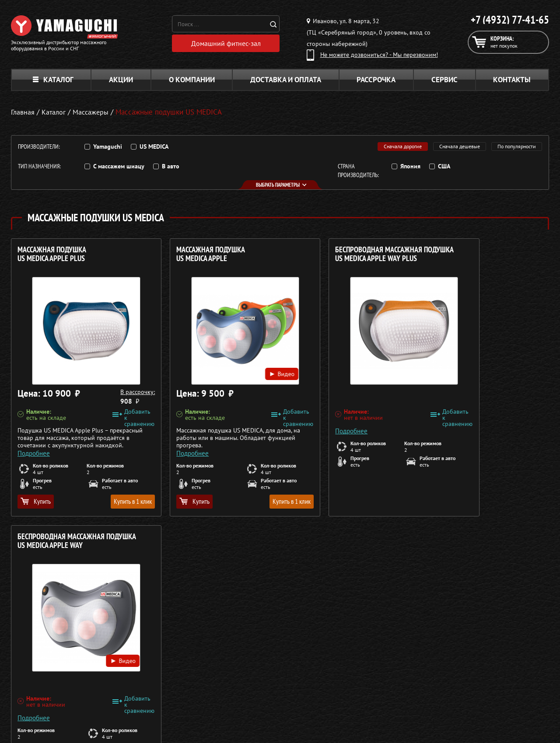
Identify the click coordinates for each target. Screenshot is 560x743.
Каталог (53, 80)
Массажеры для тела (242, 678)
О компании (192, 80)
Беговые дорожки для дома (252, 709)
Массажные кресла (240, 646)
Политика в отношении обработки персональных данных (91, 725)
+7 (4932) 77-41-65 (510, 20)
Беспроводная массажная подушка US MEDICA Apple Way (471, 259)
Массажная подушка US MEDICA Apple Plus (52, 254)
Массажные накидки (242, 667)
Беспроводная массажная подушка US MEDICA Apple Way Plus (334, 259)
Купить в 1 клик (110, 501)
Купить (36, 501)
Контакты (512, 80)
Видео (239, 364)
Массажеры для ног (241, 688)
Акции (121, 80)
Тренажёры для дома (243, 699)
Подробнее (34, 449)
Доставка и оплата (286, 80)
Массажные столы (238, 657)
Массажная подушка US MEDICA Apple (188, 254)
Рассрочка (376, 80)
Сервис (444, 80)
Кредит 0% (433, 678)
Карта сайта (435, 699)
